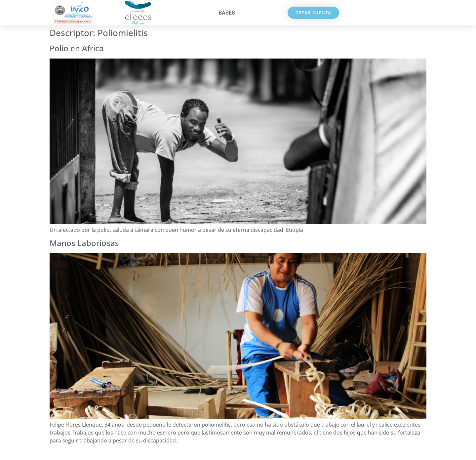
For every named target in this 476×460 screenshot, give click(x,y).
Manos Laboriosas (84, 243)
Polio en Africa (77, 48)
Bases (227, 13)
